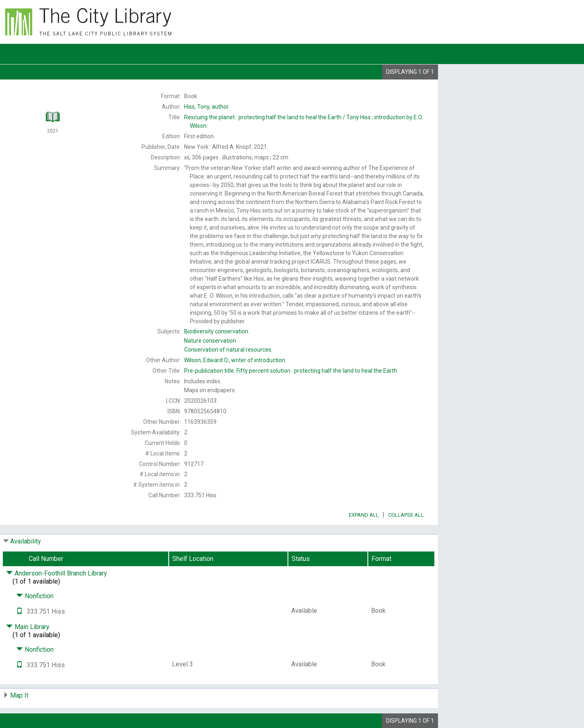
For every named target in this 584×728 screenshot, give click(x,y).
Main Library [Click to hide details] (28, 627)
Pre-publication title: (291, 371)
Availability (26, 541)
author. (207, 107)
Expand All (364, 515)
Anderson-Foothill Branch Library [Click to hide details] (57, 573)
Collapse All (406, 515)
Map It (19, 695)
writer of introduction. (235, 360)
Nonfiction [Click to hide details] (35, 596)
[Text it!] (19, 611)
